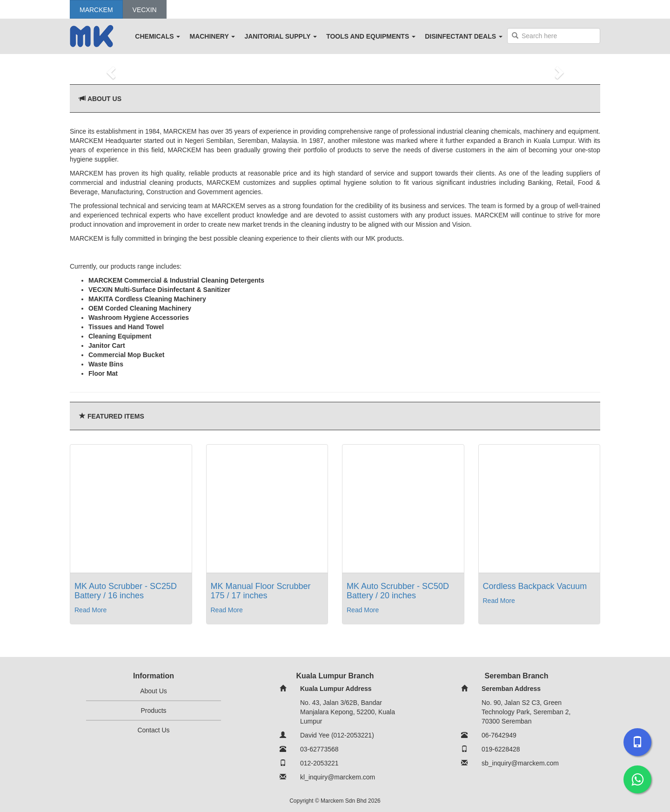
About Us (104, 99)
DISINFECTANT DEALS (464, 36)
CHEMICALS (157, 36)
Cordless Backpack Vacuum (535, 586)
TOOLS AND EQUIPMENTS (371, 36)
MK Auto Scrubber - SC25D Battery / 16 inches (126, 591)
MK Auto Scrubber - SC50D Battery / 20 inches (398, 591)
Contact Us (153, 730)
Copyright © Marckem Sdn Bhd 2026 (335, 801)
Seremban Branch (517, 676)
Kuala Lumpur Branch (335, 676)
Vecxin (145, 10)
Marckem (96, 10)
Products (153, 710)
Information (154, 676)
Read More (90, 610)
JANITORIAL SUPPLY (281, 36)
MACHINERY (212, 36)
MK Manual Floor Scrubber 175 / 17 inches (261, 591)
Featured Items (116, 416)
